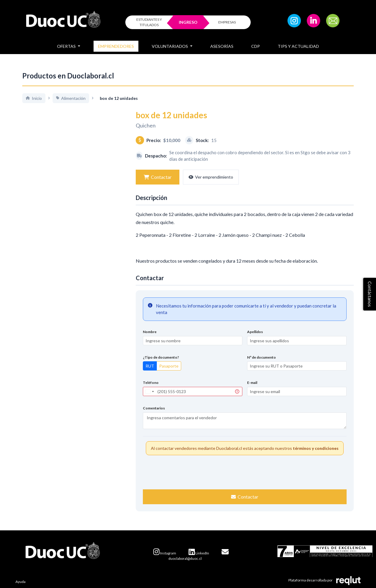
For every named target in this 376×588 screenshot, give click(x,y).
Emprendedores (116, 46)
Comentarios (154, 408)
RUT (150, 366)
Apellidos (255, 332)
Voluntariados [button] (170, 46)
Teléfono (151, 383)
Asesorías (222, 46)
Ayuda (20, 582)
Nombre (150, 332)
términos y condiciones (316, 448)
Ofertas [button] (67, 46)
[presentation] (245, 472)
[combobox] (149, 391)
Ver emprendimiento (209, 177)
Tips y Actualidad (298, 46)
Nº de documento (262, 357)
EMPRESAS (227, 22)
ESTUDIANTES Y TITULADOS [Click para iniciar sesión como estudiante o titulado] (149, 22)
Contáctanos (370, 294)
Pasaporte (169, 366)
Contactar (157, 177)
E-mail (252, 383)
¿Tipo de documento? (161, 357)
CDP (256, 46)
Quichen (146, 125)
